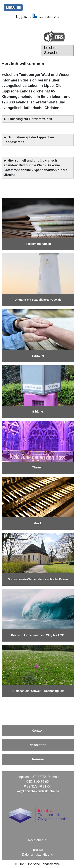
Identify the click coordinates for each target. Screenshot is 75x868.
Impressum (37, 850)
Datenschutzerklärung (38, 855)
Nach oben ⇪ (37, 840)
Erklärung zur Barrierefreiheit (30, 119)
